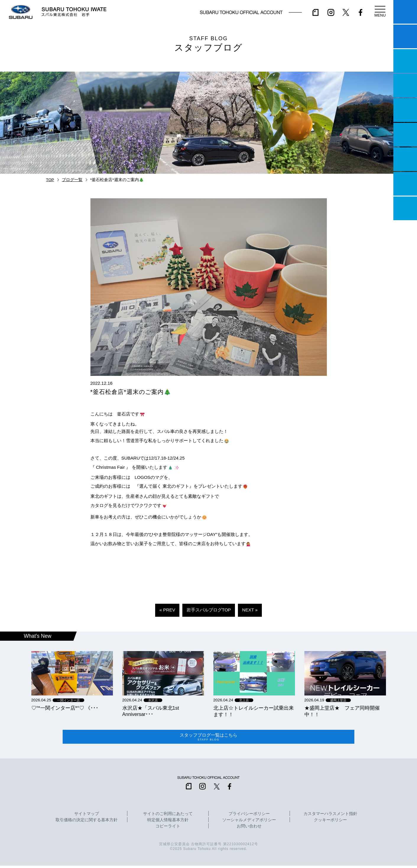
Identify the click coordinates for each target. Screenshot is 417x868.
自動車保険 (405, 159)
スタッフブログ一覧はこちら (209, 738)
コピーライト (168, 829)
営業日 (405, 86)
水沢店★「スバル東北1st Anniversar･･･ (151, 711)
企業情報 (405, 184)
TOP (50, 180)
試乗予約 (405, 36)
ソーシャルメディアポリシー (249, 823)
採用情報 (405, 208)
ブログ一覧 (72, 180)
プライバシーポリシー (249, 817)
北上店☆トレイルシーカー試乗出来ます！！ (254, 711)
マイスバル (405, 12)
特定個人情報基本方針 (168, 823)
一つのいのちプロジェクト (405, 61)
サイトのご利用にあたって (168, 817)
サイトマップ (87, 817)
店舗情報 (405, 110)
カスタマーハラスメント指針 (330, 817)
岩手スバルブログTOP (209, 610)
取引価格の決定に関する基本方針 (87, 823)
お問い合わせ (249, 829)
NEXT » (250, 610)
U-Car (405, 135)
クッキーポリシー (330, 823)
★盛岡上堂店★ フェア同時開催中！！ (342, 711)
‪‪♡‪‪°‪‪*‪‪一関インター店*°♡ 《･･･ (65, 708)
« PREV (167, 610)
